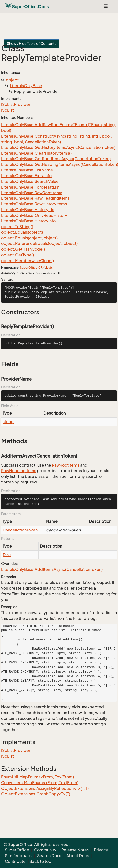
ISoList (8, 110)
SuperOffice (29, 268)
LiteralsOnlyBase (26, 86)
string (8, 422)
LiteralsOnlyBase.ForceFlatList (30, 187)
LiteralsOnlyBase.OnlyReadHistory (34, 215)
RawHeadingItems (19, 471)
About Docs (78, 856)
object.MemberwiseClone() (28, 261)
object (12, 80)
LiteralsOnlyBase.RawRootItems (32, 193)
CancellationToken (20, 530)
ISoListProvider (16, 104)
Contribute (15, 861)
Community (45, 850)
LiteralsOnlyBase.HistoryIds (28, 210)
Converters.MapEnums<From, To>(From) (40, 783)
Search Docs (49, 856)
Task (7, 555)
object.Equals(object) (22, 232)
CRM (42, 268)
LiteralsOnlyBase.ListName (27, 170)
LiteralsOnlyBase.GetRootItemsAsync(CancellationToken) (56, 159)
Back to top (40, 861)
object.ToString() (17, 227)
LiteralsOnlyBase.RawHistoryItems (34, 204)
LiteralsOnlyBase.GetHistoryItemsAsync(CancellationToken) (58, 147)
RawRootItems (66, 465)
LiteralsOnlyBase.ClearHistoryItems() (36, 153)
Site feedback (18, 856)
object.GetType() (18, 255)
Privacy (101, 850)
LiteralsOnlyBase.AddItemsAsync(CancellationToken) (52, 569)
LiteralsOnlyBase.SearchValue (30, 181)
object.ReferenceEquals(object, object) (39, 243)
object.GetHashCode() (23, 249)
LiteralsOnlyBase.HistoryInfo (28, 221)
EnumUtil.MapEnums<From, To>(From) (38, 777)
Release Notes (75, 850)
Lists (49, 268)
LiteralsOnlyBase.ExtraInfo (26, 176)
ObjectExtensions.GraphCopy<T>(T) (36, 794)
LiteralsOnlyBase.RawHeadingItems (35, 198)
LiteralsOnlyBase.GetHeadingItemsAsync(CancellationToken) (60, 164)
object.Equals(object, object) (29, 238)
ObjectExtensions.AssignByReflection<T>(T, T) (45, 788)
